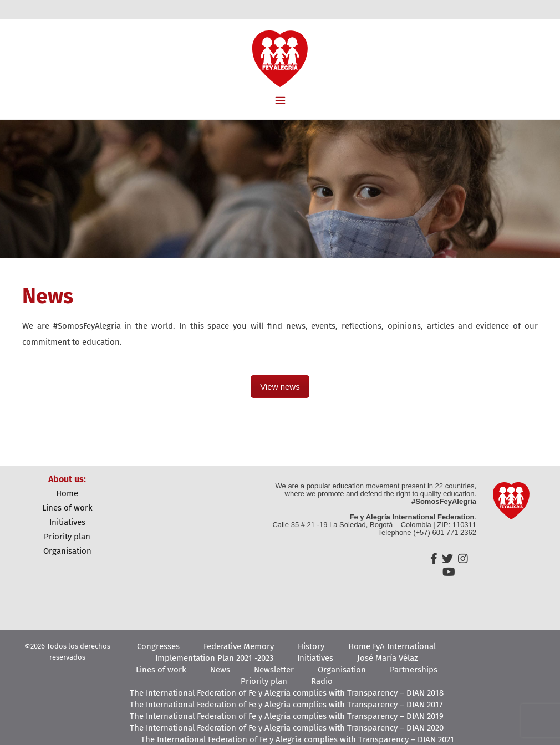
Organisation (67, 551)
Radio (322, 681)
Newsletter (274, 670)
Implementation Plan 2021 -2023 (214, 658)
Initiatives (67, 522)
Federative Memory (239, 646)
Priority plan (67, 537)
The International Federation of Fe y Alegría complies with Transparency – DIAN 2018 (287, 693)
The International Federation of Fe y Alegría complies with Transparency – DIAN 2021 (297, 739)
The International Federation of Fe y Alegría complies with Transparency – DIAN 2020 (287, 728)
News (220, 670)
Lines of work (67, 508)
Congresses (158, 646)
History (311, 646)
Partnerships (414, 670)
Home (67, 493)
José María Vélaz (388, 658)
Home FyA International (392, 646)
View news (280, 387)
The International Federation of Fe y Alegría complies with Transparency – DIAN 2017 (286, 705)
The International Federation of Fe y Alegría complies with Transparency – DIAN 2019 (287, 716)
